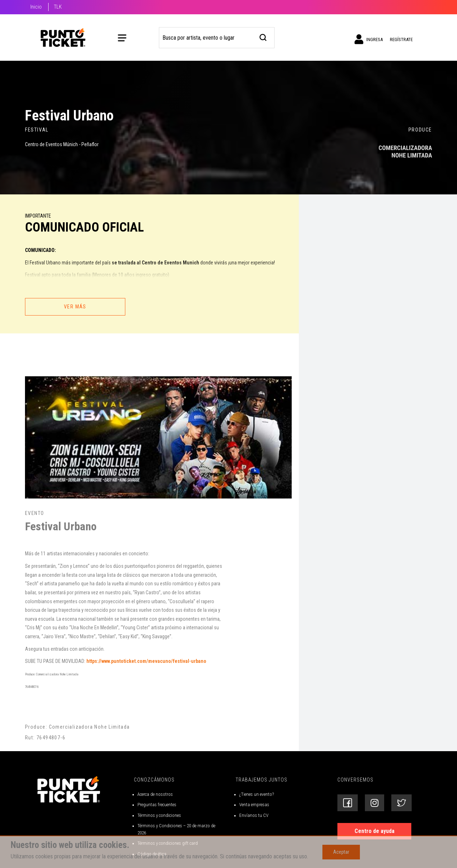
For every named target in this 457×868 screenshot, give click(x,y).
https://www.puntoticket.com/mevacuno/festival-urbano (146, 661)
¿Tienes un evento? (257, 794)
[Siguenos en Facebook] (348, 803)
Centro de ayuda (375, 831)
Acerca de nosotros (155, 794)
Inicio (36, 7)
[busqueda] (263, 37)
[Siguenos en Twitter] (401, 803)
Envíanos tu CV (254, 815)
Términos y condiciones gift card (168, 843)
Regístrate (401, 39)
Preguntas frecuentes (157, 805)
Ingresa (369, 39)
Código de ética (152, 854)
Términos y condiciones (159, 815)
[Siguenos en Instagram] (375, 803)
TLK (58, 7)
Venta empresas (254, 805)
